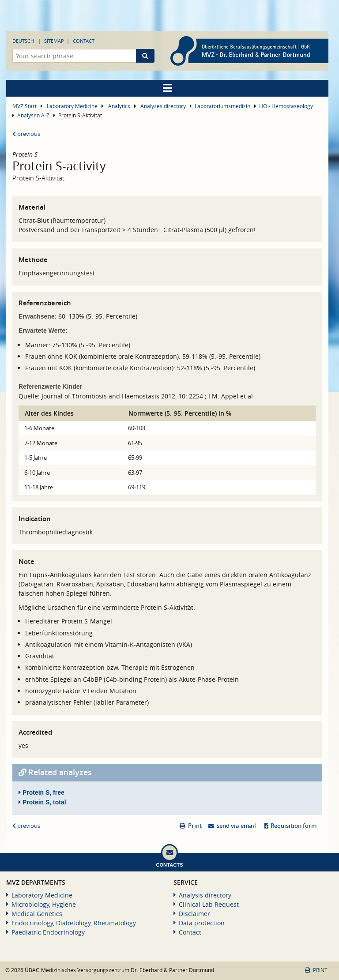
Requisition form (294, 826)
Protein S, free (41, 792)
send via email (236, 826)
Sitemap (54, 41)
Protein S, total (42, 802)
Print (195, 826)
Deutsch (23, 41)
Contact (84, 41)
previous (26, 134)
